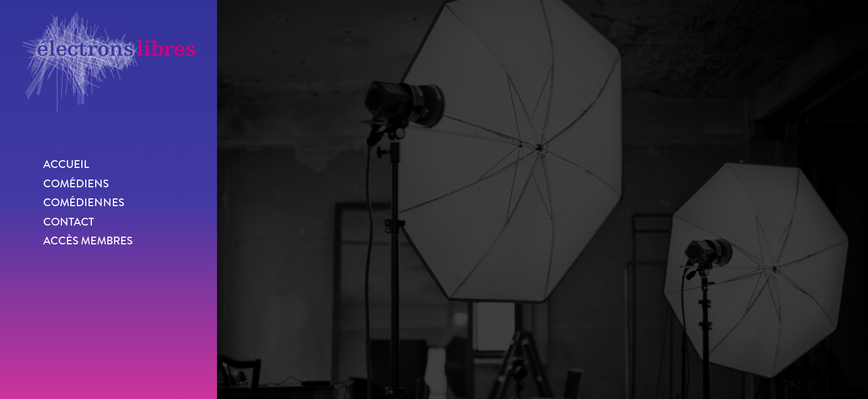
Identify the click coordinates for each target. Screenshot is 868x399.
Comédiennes (84, 203)
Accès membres (88, 241)
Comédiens (76, 184)
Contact (69, 222)
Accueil (66, 164)
